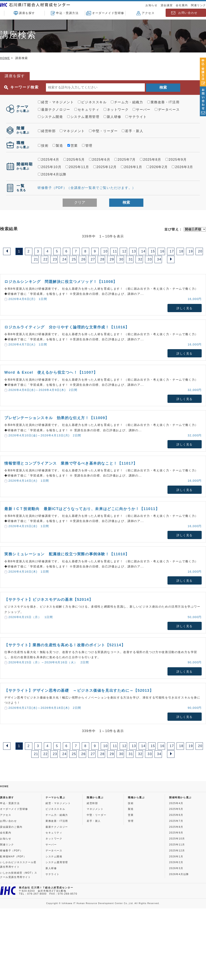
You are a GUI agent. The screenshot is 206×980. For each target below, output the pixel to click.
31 (131, 259)
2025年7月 (125, 160)
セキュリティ (87, 110)
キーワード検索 (21, 87)
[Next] (171, 259)
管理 (87, 146)
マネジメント (72, 131)
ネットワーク (116, 110)
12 (125, 251)
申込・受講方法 (65, 13)
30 (121, 259)
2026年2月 (157, 167)
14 (143, 251)
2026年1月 (132, 167)
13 (134, 251)
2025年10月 (50, 167)
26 (84, 259)
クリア (80, 202)
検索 (163, 87)
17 (172, 251)
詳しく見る (185, 308)
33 (150, 259)
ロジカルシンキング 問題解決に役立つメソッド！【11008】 (61, 282)
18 (181, 251)
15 (153, 251)
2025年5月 (74, 160)
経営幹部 (47, 131)
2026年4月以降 (52, 174)
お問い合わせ (188, 13)
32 (140, 259)
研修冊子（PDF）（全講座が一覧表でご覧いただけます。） (87, 188)
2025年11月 (77, 167)
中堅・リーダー (103, 131)
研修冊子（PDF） (11, 851)
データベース (167, 110)
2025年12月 (105, 167)
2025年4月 (49, 160)
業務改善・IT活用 (163, 102)
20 (200, 251)
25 (74, 259)
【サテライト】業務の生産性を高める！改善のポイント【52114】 (65, 645)
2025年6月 (100, 160)
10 (106, 251)
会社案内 (182, 5)
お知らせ (151, 5)
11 (115, 251)
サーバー (142, 110)
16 (162, 251)
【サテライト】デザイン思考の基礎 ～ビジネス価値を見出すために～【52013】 (79, 691)
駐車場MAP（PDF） (13, 857)
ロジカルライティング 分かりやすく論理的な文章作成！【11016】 (67, 327)
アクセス (145, 13)
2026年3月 (183, 167)
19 (191, 251)
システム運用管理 (83, 117)
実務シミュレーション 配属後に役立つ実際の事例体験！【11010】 (67, 554)
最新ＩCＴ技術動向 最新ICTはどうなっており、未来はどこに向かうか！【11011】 (82, 509)
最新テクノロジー (54, 110)
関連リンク (198, 5)
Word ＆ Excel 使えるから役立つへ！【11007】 (51, 372)
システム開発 (50, 117)
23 (55, 259)
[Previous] (7, 251)
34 (159, 259)
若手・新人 (132, 131)
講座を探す (24, 13)
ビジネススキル (92, 102)
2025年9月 (176, 160)
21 (36, 259)
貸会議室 (167, 5)
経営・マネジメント (56, 102)
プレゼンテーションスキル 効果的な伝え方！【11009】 (57, 418)
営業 (73, 146)
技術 (43, 146)
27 (93, 259)
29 (112, 259)
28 (102, 259)
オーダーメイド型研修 (105, 13)
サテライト (136, 117)
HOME (5, 58)
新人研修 (112, 117)
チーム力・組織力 (127, 102)
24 (65, 259)
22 (46, 259)
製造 (58, 146)
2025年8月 (151, 160)
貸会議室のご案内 (11, 827)
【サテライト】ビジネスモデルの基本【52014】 (49, 600)
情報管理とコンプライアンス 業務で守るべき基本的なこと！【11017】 (71, 463)
